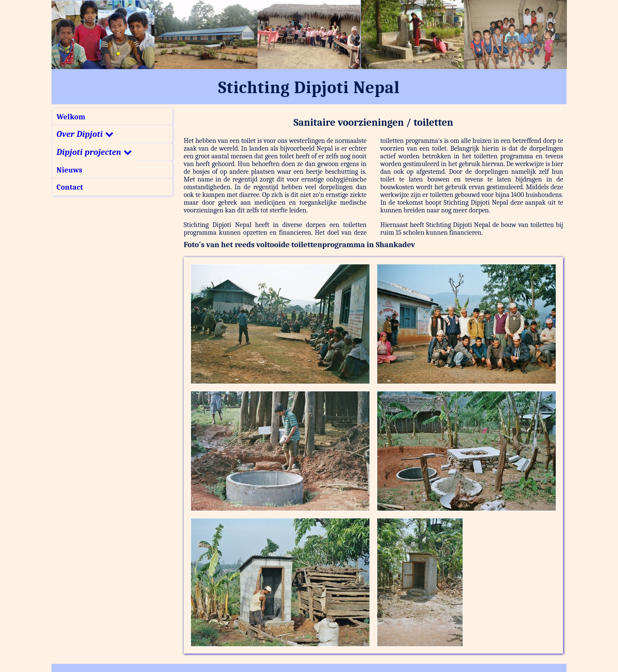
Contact (70, 187)
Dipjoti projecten (94, 152)
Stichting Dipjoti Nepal (309, 88)
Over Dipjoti (85, 134)
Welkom (71, 117)
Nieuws (70, 170)
